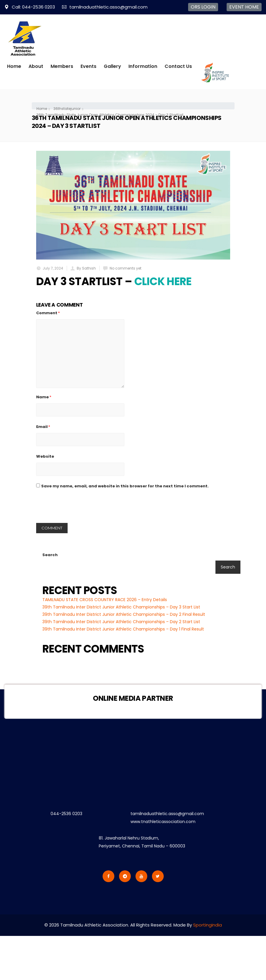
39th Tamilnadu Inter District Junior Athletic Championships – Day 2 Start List (121, 622)
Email (43, 427)
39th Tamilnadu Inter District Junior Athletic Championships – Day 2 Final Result (124, 614)
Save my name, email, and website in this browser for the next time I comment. (125, 486)
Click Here (163, 281)
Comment (48, 313)
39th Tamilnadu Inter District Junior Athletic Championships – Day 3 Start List (121, 607)
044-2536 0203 (66, 814)
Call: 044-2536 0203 (30, 7)
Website (45, 456)
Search (50, 555)
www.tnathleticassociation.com (163, 822)
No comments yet (126, 268)
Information (143, 66)
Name (44, 397)
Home (14, 66)
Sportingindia (208, 925)
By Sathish (86, 268)
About (36, 66)
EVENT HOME (244, 7)
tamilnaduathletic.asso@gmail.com (105, 7)
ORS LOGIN (203, 7)
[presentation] (81, 509)
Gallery (112, 66)
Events (88, 66)
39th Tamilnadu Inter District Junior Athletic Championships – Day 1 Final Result (123, 629)
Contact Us (178, 66)
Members (62, 66)
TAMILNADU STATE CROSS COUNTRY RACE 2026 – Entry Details (105, 600)
